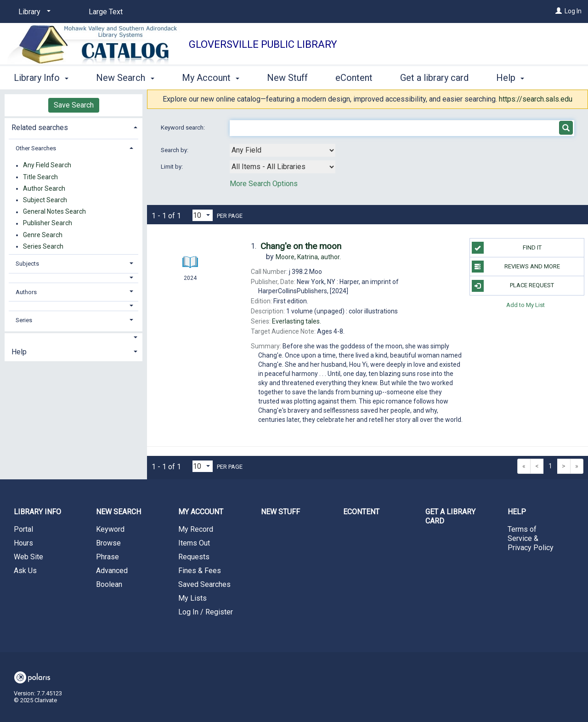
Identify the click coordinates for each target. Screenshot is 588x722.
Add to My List (526, 305)
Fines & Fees (200, 571)
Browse (108, 543)
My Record (196, 529)
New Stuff (287, 76)
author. (308, 257)
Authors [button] (26, 292)
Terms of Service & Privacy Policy (531, 538)
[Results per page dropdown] (203, 215)
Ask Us (25, 571)
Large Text (106, 12)
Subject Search (45, 200)
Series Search (43, 246)
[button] (74, 278)
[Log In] (559, 11)
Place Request (513, 286)
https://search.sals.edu (536, 99)
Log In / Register (206, 612)
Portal (23, 529)
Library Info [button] (41, 76)
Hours (23, 543)
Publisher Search (48, 223)
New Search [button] (125, 76)
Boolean (109, 584)
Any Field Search (47, 165)
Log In (573, 11)
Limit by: (172, 167)
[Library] (33, 12)
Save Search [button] (74, 105)
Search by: (175, 150)
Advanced (112, 571)
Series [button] (24, 320)
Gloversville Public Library (263, 44)
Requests (194, 557)
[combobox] (283, 150)
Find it (507, 248)
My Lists (192, 598)
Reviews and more (516, 267)
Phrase (107, 557)
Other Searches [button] (36, 148)
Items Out (194, 543)
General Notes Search (54, 212)
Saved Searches (204, 584)
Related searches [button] (40, 128)
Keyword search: (184, 128)
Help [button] (19, 352)
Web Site (28, 557)
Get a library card (434, 76)
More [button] (514, 78)
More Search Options (264, 184)
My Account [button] (211, 76)
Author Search (44, 188)
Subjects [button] (27, 264)
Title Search (40, 177)
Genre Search (43, 235)
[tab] (73, 127)
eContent (354, 76)
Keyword (110, 529)
